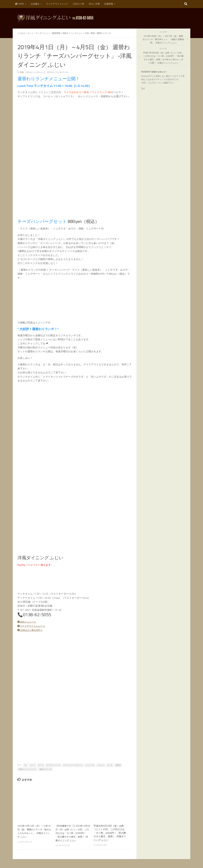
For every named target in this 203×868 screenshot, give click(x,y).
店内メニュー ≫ (28, 622)
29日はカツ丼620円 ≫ (32, 630)
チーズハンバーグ (53, 765)
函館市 (118, 765)
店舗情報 (109, 4)
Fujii (143, 88)
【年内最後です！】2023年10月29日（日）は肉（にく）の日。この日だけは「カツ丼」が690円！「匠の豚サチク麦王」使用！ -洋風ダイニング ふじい (72, 833)
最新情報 (59, 33)
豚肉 (98, 33)
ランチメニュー (45, 33)
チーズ (41, 765)
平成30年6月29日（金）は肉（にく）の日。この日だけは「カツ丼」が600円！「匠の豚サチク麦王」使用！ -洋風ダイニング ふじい (110, 833)
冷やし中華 (94, 4)
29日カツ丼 (79, 4)
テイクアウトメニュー (57, 4)
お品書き (35, 4)
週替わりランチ (110, 33)
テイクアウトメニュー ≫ (33, 626)
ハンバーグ (90, 765)
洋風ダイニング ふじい (27, 769)
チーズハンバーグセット (73, 765)
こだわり (22, 33)
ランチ (110, 765)
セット (32, 33)
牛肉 (91, 33)
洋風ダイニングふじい (76, 33)
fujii (22, 72)
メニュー (101, 765)
